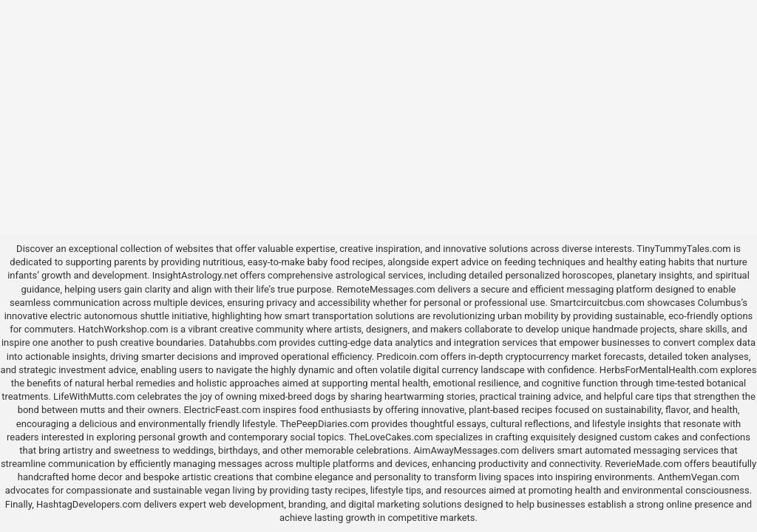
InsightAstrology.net (195, 275)
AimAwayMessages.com (466, 450)
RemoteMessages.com (386, 289)
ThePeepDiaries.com (325, 424)
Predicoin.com (407, 357)
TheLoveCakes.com (391, 437)
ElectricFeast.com (222, 410)
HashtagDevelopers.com (89, 504)
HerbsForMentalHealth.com (659, 370)
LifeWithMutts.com (94, 396)
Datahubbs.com (243, 342)
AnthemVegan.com (698, 477)
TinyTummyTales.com (683, 249)
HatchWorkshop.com (123, 329)
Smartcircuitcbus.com (597, 303)
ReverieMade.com (643, 464)
